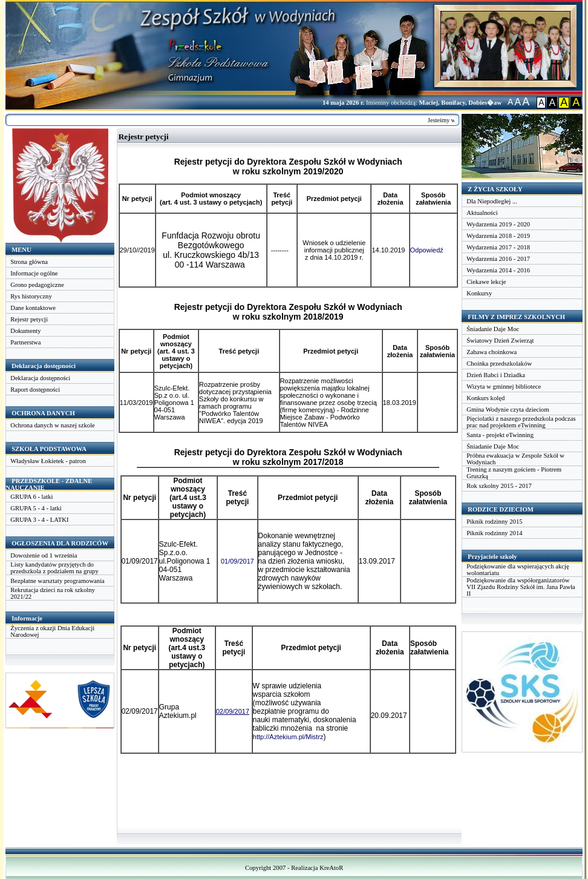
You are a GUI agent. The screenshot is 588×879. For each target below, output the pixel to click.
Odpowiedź (427, 250)
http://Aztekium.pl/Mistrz (288, 737)
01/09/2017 (237, 561)
